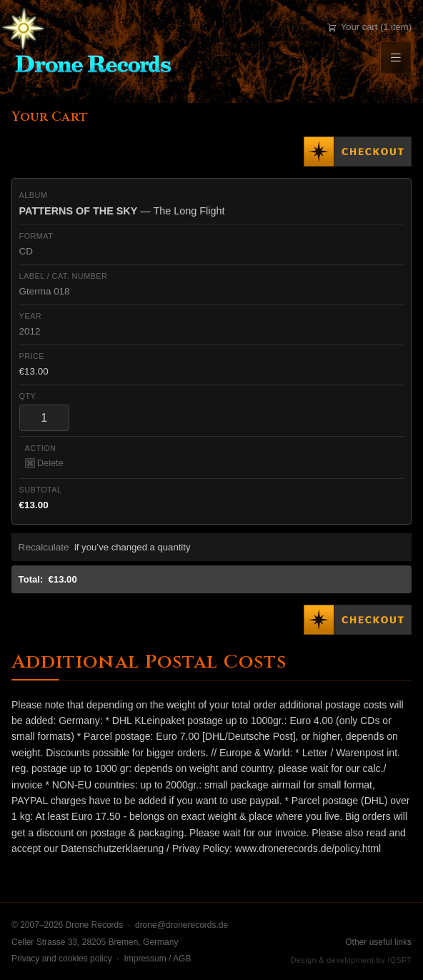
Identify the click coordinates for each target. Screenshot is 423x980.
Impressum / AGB (157, 959)
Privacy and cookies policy (62, 959)
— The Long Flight (122, 211)
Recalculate (44, 547)
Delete (44, 463)
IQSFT (399, 960)
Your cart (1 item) (369, 27)
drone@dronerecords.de (181, 925)
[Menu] (396, 58)
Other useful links (378, 942)
